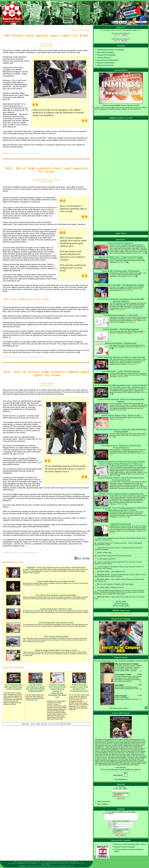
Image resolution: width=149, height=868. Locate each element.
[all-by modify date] (121, 606)
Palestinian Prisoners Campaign (111, 50)
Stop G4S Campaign (106, 52)
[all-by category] (121, 604)
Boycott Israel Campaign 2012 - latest (130, 844)
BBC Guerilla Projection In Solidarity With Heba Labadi (114, 584)
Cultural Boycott (104, 57)
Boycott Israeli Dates (106, 63)
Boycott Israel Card (105, 65)
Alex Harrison (121, 768)
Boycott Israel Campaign (125, 847)
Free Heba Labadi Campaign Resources (109, 587)
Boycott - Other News (81, 30)
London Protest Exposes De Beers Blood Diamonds (113, 556)
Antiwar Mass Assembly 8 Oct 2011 (121, 689)
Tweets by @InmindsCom (121, 614)
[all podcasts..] (121, 779)
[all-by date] (121, 602)
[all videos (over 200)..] (119, 708)
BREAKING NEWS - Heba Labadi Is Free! (110, 571)
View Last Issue (104, 801)
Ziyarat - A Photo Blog (103, 553)
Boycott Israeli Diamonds (108, 60)
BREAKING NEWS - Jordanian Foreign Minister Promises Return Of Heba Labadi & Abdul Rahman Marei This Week (120, 575)
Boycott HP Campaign (106, 55)
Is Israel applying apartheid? (105, 559)
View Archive (102, 804)
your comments (121, 817)
